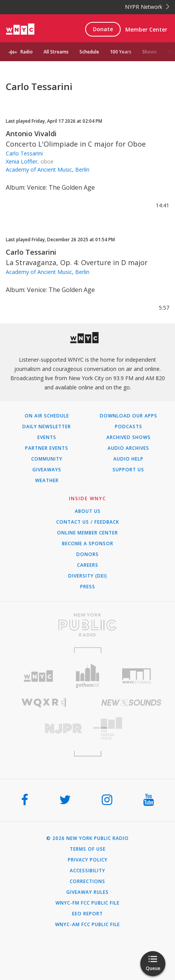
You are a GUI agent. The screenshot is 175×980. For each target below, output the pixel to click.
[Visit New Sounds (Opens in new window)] (131, 703)
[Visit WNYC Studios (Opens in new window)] (137, 676)
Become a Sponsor (88, 544)
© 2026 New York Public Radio (87, 838)
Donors (87, 554)
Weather (47, 481)
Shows (150, 52)
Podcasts (129, 427)
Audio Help (128, 459)
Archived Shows (129, 437)
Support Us (128, 470)
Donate (103, 29)
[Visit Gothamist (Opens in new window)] (87, 676)
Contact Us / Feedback (88, 522)
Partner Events (47, 448)
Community (47, 459)
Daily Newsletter (47, 427)
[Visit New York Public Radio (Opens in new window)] (87, 625)
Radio (27, 52)
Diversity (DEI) (88, 576)
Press (88, 587)
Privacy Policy (88, 860)
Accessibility (87, 871)
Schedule (89, 52)
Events (47, 437)
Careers (88, 565)
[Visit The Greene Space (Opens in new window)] (131, 729)
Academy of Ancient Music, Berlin (48, 169)
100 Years (121, 52)
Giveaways (47, 470)
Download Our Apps (129, 416)
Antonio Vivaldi (31, 134)
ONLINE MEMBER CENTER (87, 533)
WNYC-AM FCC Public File (87, 925)
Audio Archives (128, 448)
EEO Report (87, 914)
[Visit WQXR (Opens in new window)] (44, 703)
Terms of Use (88, 849)
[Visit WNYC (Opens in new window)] (38, 676)
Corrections (87, 881)
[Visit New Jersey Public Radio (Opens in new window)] (44, 729)
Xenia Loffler (22, 161)
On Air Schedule (47, 416)
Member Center (146, 29)
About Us (88, 511)
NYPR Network (147, 7)
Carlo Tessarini (24, 153)
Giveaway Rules (87, 892)
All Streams (56, 52)
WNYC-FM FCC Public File (87, 903)
